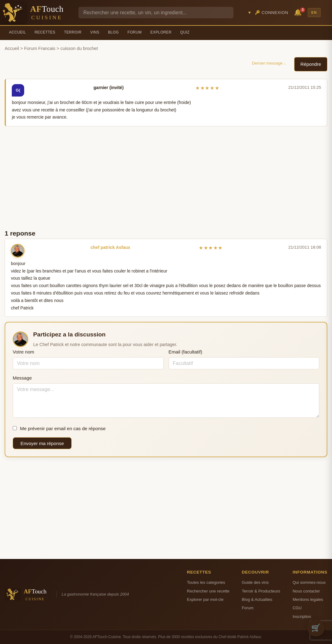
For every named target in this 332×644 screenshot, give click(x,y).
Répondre (311, 64)
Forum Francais (40, 48)
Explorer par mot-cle (205, 599)
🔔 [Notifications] (299, 12)
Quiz (185, 32)
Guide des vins (255, 582)
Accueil (18, 32)
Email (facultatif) (186, 352)
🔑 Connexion (272, 13)
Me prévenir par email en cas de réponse (59, 428)
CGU (297, 608)
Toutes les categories (206, 582)
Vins (95, 32)
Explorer (161, 32)
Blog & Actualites (257, 599)
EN (314, 12)
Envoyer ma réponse (42, 443)
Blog (113, 32)
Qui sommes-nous (309, 582)
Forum (135, 32)
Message (22, 378)
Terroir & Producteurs (261, 591)
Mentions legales (308, 599)
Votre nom (23, 352)
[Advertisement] (166, 177)
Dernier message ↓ (269, 63)
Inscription (302, 617)
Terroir (73, 32)
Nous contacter (306, 591)
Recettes (45, 32)
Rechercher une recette (208, 591)
